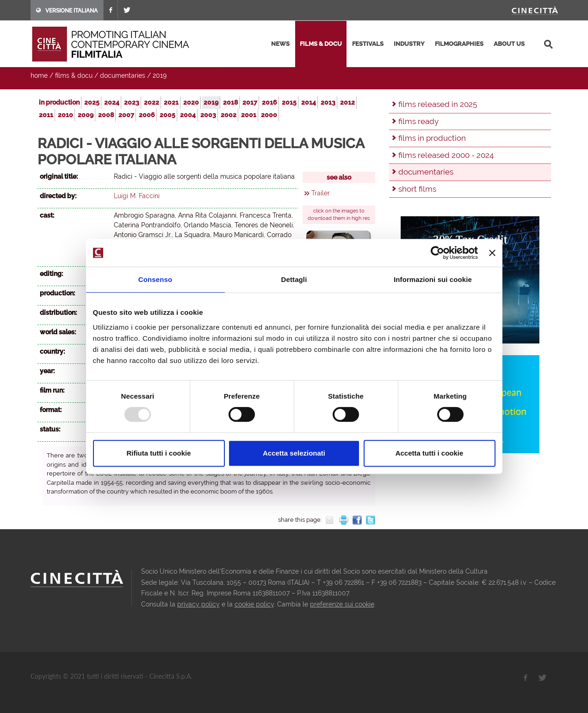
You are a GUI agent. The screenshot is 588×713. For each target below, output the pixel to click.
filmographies (459, 44)
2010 (65, 115)
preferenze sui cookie (342, 604)
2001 (249, 115)
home (39, 75)
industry (409, 44)
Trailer (321, 193)
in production (59, 102)
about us (509, 44)
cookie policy (254, 604)
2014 (309, 102)
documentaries (123, 75)
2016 (269, 102)
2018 (230, 102)
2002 (229, 115)
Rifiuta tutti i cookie (158, 453)
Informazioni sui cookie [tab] (433, 279)
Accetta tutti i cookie (430, 453)
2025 (92, 102)
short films (417, 189)
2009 (86, 115)
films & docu (321, 44)
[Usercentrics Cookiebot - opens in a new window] (437, 253)
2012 (347, 102)
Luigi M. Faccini (137, 196)
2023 (132, 102)
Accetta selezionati (294, 453)
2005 (167, 115)
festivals (368, 44)
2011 (46, 115)
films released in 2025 (438, 104)
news (280, 44)
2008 (106, 115)
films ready (418, 121)
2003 (208, 115)
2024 (112, 102)
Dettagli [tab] (294, 279)
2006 (147, 115)
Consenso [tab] (155, 279)
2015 (289, 102)
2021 (171, 102)
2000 (269, 115)
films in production (432, 138)
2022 (152, 102)
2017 (250, 102)
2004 (188, 115)
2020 (191, 102)
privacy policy (198, 604)
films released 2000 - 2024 (446, 155)
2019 (160, 75)
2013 (328, 102)
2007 (126, 115)
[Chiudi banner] (492, 253)
